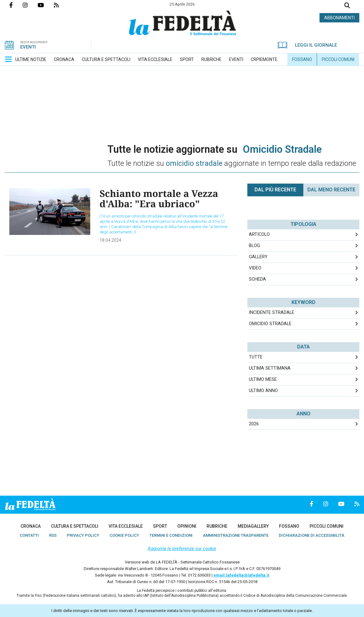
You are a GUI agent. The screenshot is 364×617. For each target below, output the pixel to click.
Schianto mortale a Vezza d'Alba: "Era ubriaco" (159, 199)
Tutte (256, 357)
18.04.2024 (110, 240)
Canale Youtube (46, 5)
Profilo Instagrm (30, 5)
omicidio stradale (270, 324)
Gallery (258, 257)
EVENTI (28, 47)
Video (255, 268)
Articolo (259, 234)
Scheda (257, 279)
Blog (254, 246)
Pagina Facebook (16, 5)
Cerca (347, 6)
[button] (8, 59)
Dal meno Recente (331, 190)
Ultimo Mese (263, 379)
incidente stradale (272, 313)
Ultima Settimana (270, 368)
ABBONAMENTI (339, 18)
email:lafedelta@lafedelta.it (241, 575)
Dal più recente (275, 190)
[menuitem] (31, 59)
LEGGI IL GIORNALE (307, 45)
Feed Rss (61, 5)
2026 (254, 424)
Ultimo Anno (263, 391)
